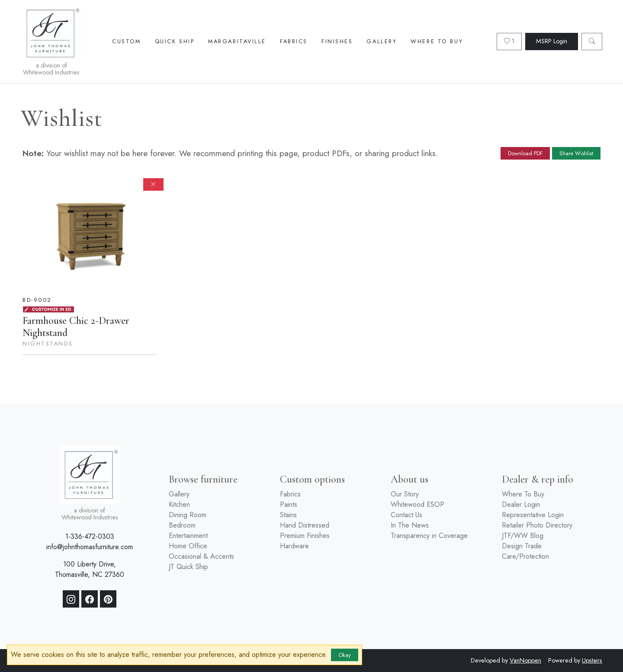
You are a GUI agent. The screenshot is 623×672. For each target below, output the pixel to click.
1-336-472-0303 (90, 536)
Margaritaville (237, 41)
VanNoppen (525, 660)
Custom (126, 41)
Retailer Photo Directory (537, 525)
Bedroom (182, 525)
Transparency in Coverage (429, 536)
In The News (410, 525)
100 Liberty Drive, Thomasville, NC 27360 (90, 569)
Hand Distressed (305, 525)
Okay (345, 655)
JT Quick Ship (188, 567)
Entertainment (188, 536)
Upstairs (592, 660)
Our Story (405, 494)
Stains (288, 515)
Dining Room (188, 515)
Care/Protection (525, 556)
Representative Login (533, 515)
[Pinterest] (108, 599)
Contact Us (406, 515)
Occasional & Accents (201, 556)
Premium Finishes (305, 536)
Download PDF (525, 153)
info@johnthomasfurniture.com (90, 547)
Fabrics (294, 41)
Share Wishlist (576, 153)
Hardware (294, 546)
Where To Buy (437, 41)
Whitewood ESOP (417, 504)
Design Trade (522, 546)
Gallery (382, 41)
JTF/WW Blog (523, 536)
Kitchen (179, 504)
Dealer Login (521, 504)
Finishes (337, 41)
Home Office (188, 546)
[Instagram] (71, 599)
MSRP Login (552, 41)
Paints (289, 504)
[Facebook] (90, 599)
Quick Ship (175, 41)
